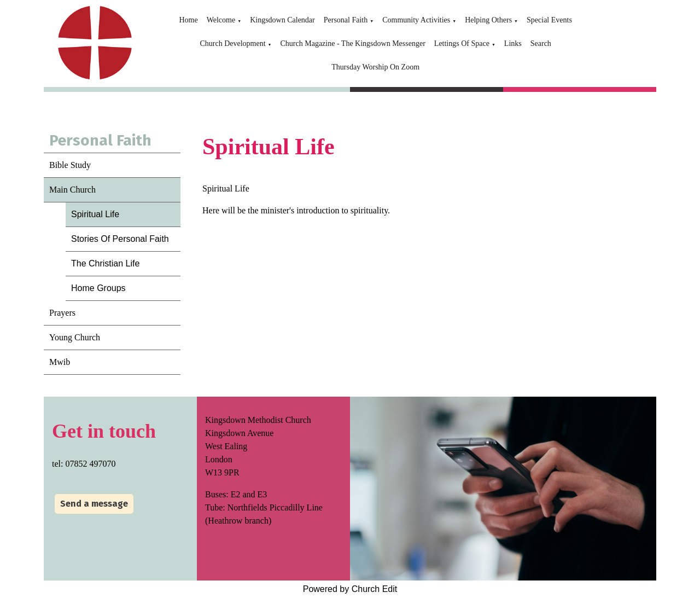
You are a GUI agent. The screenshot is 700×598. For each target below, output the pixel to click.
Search (541, 43)
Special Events (549, 20)
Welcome (221, 20)
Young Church (75, 337)
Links (513, 43)
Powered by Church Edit (350, 589)
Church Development (232, 43)
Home (188, 20)
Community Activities (416, 20)
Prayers (62, 313)
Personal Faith (346, 20)
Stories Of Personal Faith (120, 239)
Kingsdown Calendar (282, 20)
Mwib (60, 362)
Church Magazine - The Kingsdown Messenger (353, 43)
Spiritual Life (95, 214)
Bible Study (70, 165)
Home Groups (98, 288)
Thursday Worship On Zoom (375, 67)
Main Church (72, 190)
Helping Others (488, 20)
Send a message (94, 504)
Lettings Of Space (462, 43)
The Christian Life (105, 263)
